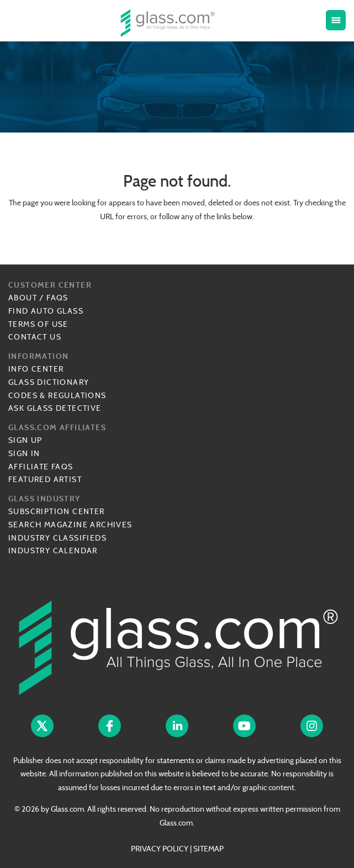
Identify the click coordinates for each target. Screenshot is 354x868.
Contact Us (35, 337)
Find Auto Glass (46, 311)
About (23, 298)
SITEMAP (208, 849)
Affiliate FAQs (41, 467)
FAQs (57, 298)
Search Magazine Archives (70, 525)
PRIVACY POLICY (160, 849)
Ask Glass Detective (55, 408)
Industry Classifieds (57, 538)
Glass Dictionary (49, 382)
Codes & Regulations (57, 395)
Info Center (36, 369)
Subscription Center (57, 511)
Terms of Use (38, 324)
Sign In (24, 453)
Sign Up (25, 440)
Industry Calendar (53, 551)
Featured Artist (45, 479)
